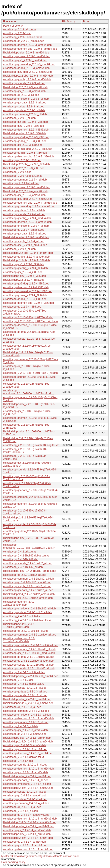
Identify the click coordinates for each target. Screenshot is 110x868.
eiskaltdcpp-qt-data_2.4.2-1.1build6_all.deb (29, 657)
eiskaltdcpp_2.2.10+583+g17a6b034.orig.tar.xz (31, 445)
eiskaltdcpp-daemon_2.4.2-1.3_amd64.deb (28, 718)
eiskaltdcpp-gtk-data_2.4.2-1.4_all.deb (26, 780)
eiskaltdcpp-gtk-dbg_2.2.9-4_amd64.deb (27, 218)
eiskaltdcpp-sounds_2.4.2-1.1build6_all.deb (29, 668)
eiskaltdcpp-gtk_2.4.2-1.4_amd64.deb (25, 772)
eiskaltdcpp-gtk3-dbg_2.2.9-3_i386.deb (26, 137)
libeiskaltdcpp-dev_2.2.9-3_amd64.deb (26, 53)
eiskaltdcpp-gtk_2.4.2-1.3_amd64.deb (25, 730)
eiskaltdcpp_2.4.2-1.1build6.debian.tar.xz (27, 620)
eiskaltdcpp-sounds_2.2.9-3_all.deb (24, 83)
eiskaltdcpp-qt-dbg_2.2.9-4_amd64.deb (26, 257)
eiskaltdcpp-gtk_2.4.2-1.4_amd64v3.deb (27, 830)
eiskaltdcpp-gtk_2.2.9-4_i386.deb (23, 272)
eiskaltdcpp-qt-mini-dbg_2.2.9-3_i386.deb (28, 149)
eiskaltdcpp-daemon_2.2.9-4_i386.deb (26, 287)
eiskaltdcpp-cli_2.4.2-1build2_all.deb (25, 575)
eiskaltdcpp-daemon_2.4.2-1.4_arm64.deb (28, 849)
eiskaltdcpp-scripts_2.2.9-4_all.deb (24, 241)
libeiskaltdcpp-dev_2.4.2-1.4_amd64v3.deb (29, 826)
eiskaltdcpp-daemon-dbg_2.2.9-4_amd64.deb (30, 203)
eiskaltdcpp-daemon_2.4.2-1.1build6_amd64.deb (19, 640)
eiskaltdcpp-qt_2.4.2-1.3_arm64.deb (24, 745)
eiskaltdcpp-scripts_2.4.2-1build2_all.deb (27, 586)
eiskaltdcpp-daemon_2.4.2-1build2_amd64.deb (19, 603)
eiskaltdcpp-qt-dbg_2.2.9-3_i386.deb (25, 141)
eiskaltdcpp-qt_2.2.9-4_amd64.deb (24, 230)
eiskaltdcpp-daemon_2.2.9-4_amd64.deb (27, 222)
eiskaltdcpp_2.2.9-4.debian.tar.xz (23, 176)
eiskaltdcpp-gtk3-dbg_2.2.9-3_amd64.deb (28, 72)
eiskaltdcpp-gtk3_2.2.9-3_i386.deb (24, 126)
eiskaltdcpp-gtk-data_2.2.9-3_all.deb (25, 103)
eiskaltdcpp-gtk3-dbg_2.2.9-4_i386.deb (26, 284)
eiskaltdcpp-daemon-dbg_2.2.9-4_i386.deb (28, 303)
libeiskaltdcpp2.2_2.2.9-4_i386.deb (24, 280)
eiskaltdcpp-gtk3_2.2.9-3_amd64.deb (25, 60)
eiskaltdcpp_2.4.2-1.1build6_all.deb (24, 672)
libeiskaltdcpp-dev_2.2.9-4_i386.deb (24, 276)
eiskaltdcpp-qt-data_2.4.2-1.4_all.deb (25, 799)
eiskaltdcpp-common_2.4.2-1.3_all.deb (26, 711)
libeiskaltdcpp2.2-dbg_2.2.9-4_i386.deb (26, 260)
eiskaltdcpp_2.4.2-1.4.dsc (18, 761)
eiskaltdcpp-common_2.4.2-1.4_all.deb (26, 803)
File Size (67, 22)
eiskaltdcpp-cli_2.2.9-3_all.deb (21, 95)
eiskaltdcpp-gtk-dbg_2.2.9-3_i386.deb (25, 122)
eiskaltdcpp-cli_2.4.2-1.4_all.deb (22, 807)
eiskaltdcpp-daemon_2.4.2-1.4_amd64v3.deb (30, 819)
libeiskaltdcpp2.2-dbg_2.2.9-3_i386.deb (26, 164)
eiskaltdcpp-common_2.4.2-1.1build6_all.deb (30, 635)
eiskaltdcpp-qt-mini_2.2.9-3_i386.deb (25, 153)
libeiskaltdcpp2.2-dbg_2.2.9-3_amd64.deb (28, 76)
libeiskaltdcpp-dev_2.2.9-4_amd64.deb (26, 237)
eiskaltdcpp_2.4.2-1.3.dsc (18, 680)
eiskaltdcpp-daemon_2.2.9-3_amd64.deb (27, 45)
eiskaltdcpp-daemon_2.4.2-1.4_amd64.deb (28, 769)
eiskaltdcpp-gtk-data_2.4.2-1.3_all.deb (26, 722)
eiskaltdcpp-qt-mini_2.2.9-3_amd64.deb (27, 56)
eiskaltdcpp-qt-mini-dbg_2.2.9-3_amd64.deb (29, 64)
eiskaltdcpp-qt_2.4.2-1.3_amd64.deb (25, 734)
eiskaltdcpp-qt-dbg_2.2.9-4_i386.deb (25, 299)
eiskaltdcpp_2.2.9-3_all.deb (19, 118)
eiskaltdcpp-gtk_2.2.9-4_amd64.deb (24, 195)
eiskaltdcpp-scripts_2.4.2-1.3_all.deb (25, 688)
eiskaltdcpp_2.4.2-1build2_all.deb (23, 567)
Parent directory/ (13, 26)
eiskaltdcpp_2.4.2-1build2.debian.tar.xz (26, 556)
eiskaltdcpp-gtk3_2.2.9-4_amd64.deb (25, 245)
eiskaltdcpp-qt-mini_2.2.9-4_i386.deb (25, 295)
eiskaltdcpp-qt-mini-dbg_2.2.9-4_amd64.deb (29, 206)
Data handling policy (13, 862)
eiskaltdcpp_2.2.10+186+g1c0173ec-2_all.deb (30, 373)
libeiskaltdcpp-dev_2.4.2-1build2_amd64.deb (30, 571)
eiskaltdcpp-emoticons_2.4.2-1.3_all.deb (27, 715)
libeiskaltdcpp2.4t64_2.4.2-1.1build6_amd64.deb (19, 625)
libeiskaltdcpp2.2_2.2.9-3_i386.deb (24, 168)
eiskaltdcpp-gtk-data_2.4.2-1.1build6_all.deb (29, 649)
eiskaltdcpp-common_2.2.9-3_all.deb (25, 114)
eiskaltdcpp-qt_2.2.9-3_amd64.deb (24, 41)
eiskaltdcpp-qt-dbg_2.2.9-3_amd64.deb (26, 68)
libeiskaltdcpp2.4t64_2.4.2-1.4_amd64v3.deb (30, 822)
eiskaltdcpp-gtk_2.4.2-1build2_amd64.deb (28, 598)
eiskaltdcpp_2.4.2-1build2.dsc (21, 559)
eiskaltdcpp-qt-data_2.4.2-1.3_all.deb (25, 692)
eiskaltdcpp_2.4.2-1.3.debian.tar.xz (24, 684)
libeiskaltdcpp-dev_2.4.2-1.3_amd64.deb (27, 699)
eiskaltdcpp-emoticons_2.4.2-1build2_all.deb (29, 609)
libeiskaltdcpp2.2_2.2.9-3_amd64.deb (25, 87)
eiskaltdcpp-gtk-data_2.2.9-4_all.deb (25, 234)
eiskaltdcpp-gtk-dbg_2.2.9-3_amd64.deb (27, 79)
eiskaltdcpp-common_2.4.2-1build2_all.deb (28, 579)
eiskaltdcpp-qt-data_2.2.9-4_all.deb (24, 210)
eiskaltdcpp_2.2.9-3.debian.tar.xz (23, 37)
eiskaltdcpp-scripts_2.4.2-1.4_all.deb (25, 792)
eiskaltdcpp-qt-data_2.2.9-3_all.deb (24, 110)
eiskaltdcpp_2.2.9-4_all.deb (19, 249)
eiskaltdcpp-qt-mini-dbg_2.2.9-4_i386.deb (28, 291)
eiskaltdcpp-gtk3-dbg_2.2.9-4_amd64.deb (28, 199)
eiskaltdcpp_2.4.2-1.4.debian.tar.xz (24, 757)
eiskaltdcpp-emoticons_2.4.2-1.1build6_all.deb (31, 645)
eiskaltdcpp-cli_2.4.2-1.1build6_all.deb (26, 631)
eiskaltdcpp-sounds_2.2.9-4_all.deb (24, 214)
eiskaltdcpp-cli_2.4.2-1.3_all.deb (22, 707)
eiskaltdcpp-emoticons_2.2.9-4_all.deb (26, 226)
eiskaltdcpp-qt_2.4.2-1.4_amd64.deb (25, 796)
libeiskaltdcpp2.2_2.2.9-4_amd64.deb (25, 191)
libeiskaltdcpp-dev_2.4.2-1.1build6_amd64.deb (31, 676)
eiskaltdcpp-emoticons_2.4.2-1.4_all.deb (27, 784)
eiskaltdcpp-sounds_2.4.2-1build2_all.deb (28, 563)
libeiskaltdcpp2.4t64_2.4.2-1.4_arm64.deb (28, 838)
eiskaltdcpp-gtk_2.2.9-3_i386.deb (23, 145)
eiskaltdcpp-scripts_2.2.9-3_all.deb (24, 107)
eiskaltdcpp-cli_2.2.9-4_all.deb (21, 183)
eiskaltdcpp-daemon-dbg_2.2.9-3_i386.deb (28, 157)
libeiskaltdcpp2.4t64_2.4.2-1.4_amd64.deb (28, 788)
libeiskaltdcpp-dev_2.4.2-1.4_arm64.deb (27, 834)
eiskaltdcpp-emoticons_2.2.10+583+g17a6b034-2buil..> (29, 546)
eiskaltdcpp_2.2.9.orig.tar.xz (20, 29)
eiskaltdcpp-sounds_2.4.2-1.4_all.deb (25, 765)
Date (86, 22)
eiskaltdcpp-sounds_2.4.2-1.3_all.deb (25, 695)
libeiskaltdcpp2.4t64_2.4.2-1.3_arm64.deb (28, 742)
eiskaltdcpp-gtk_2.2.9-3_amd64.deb (24, 91)
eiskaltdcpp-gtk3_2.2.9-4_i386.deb (24, 264)
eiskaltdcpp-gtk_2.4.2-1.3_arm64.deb (25, 749)
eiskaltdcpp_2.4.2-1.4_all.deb (20, 811)
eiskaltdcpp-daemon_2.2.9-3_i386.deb (26, 130)
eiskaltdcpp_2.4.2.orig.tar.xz (20, 552)
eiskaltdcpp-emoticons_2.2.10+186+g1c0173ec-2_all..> (29, 392)
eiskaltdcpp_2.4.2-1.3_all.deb (20, 726)
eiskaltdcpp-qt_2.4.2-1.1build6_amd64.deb (28, 661)
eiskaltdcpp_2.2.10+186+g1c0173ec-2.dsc (28, 317)
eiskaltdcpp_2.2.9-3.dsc (17, 33)
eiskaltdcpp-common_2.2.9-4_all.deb (25, 180)
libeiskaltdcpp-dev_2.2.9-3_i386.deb (24, 133)
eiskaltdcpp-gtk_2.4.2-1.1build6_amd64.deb (29, 653)
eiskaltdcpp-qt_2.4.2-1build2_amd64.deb (27, 582)
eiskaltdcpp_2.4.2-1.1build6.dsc (22, 616)
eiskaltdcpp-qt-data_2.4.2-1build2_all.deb (28, 612)
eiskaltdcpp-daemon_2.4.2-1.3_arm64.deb (28, 753)
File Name (9, 22)
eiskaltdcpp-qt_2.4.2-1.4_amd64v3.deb (26, 815)
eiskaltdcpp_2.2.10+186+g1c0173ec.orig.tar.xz (31, 321)
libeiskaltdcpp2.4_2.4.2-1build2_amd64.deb (29, 594)
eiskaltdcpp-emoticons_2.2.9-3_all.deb (26, 99)
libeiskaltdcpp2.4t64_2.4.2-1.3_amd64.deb (28, 703)
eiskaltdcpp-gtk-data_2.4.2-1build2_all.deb (28, 590)
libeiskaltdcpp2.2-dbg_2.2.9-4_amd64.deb (28, 253)
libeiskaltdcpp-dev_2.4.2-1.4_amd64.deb (27, 776)
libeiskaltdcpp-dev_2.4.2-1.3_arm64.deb (27, 738)
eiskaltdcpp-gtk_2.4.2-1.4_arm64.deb (25, 845)
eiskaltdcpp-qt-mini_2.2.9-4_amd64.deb (27, 187)
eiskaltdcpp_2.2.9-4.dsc (17, 172)
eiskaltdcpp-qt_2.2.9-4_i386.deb (22, 307)
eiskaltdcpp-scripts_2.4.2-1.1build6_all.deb (28, 665)
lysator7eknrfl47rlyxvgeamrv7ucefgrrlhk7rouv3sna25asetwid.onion (40, 856)
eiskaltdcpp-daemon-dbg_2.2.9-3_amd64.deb (30, 49)
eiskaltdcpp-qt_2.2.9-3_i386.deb (22, 160)
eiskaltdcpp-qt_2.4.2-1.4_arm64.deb (24, 842)
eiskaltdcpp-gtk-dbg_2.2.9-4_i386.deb (25, 268)
